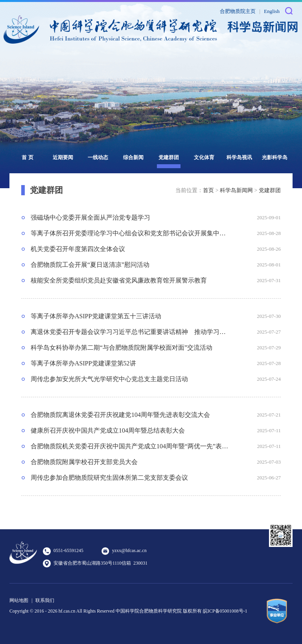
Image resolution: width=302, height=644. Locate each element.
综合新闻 (133, 157)
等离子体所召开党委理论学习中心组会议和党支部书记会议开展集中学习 (130, 233)
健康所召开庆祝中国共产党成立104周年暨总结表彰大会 (108, 430)
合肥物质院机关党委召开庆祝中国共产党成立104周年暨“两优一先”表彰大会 (130, 446)
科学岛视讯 (239, 157)
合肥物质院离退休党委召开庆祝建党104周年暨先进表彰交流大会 (120, 415)
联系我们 (45, 600)
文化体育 (204, 157)
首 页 (27, 157)
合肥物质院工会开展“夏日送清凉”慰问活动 (90, 265)
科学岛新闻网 (236, 190)
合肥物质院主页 (238, 11)
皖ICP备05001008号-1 (225, 611)
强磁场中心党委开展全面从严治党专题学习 (90, 217)
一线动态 (98, 157)
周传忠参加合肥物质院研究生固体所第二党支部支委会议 (109, 478)
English (272, 11)
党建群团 (169, 157)
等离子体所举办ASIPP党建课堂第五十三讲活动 (96, 316)
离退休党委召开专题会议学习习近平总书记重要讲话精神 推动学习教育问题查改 (130, 332)
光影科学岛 (275, 157)
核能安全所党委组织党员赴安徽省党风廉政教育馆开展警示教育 (119, 280)
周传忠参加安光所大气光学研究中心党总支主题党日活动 (109, 379)
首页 (208, 190)
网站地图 (19, 600)
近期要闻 (63, 157)
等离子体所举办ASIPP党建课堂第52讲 (83, 363)
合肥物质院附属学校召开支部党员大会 (84, 462)
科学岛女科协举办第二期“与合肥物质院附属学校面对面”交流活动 (122, 348)
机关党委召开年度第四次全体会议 (78, 249)
